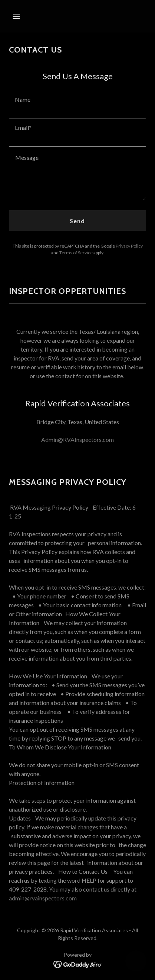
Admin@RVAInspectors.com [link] (77, 439)
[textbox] (77, 100)
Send (77, 221)
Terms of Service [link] (76, 253)
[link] (78, 964)
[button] (25, 16)
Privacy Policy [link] (129, 246)
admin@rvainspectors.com (43, 898)
